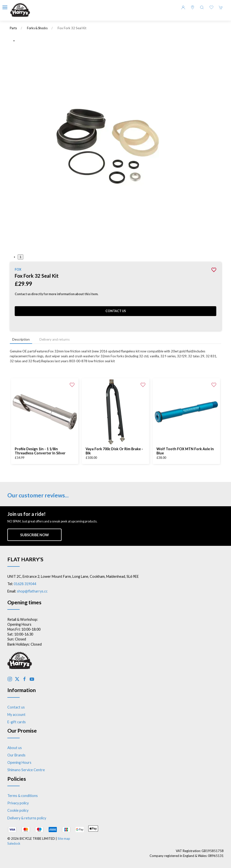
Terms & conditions (23, 796)
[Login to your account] (183, 7)
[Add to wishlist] (72, 384)
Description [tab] (21, 339)
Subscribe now (34, 535)
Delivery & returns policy (27, 818)
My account (16, 715)
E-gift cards (17, 722)
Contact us (116, 311)
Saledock (14, 843)
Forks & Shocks (37, 28)
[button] (5, 7)
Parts (13, 28)
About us (15, 748)
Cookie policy (18, 810)
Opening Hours (19, 762)
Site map (64, 839)
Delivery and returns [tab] (55, 339)
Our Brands (16, 755)
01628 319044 (25, 584)
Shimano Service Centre (26, 770)
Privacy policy (18, 803)
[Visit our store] (192, 7)
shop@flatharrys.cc (32, 591)
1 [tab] (20, 257)
